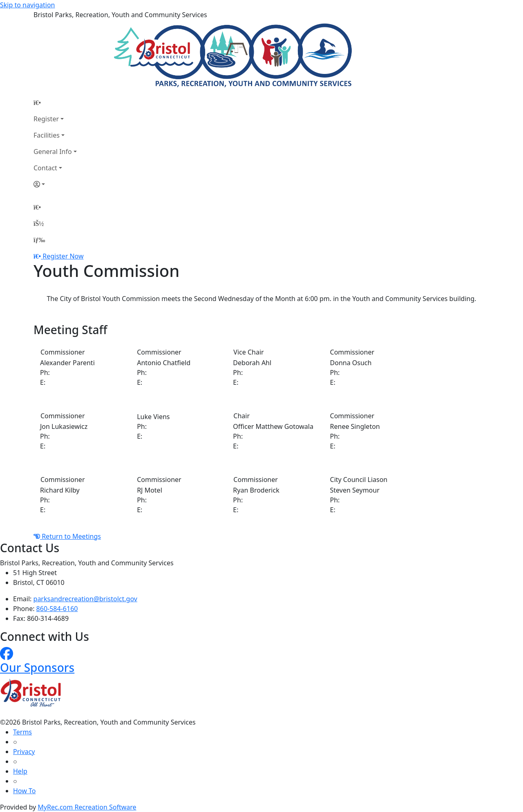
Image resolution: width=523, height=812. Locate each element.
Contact (45, 168)
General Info (53, 152)
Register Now (63, 256)
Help (20, 771)
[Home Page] (55, 103)
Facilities (47, 135)
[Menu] (39, 240)
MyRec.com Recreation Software (87, 807)
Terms (22, 732)
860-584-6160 (57, 609)
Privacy (24, 752)
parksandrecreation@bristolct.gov (85, 599)
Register (46, 119)
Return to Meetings (67, 536)
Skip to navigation (27, 5)
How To (24, 791)
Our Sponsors (37, 667)
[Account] (55, 184)
